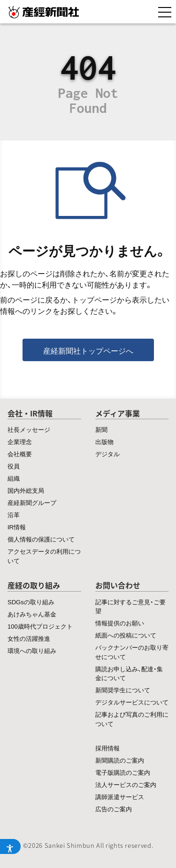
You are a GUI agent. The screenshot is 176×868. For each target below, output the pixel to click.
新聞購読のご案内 (120, 760)
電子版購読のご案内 (123, 772)
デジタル (107, 454)
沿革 (14, 515)
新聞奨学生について (123, 690)
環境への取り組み (32, 650)
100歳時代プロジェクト (40, 626)
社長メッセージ (29, 429)
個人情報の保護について (41, 539)
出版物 (104, 441)
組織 (14, 478)
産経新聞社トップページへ (88, 350)
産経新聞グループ (32, 502)
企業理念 (20, 441)
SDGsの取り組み (31, 602)
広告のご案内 (114, 809)
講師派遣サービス (120, 797)
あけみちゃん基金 (32, 614)
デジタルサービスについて (132, 702)
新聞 (101, 429)
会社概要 (20, 454)
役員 (14, 466)
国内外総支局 (26, 490)
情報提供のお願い (120, 623)
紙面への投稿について (126, 635)
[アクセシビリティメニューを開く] (10, 846)
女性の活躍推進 (29, 638)
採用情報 (107, 748)
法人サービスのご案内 (126, 784)
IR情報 (17, 527)
